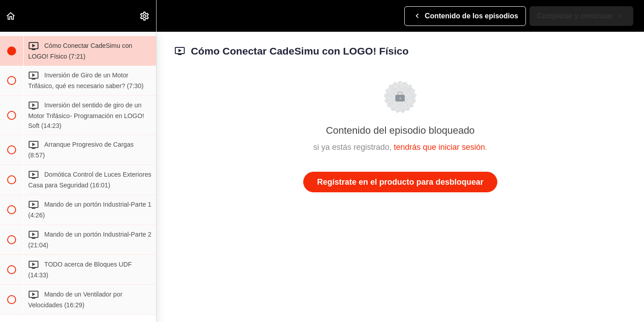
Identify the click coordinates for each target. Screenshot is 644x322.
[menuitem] (145, 16)
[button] (11, 16)
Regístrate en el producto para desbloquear (400, 182)
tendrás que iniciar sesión (439, 147)
